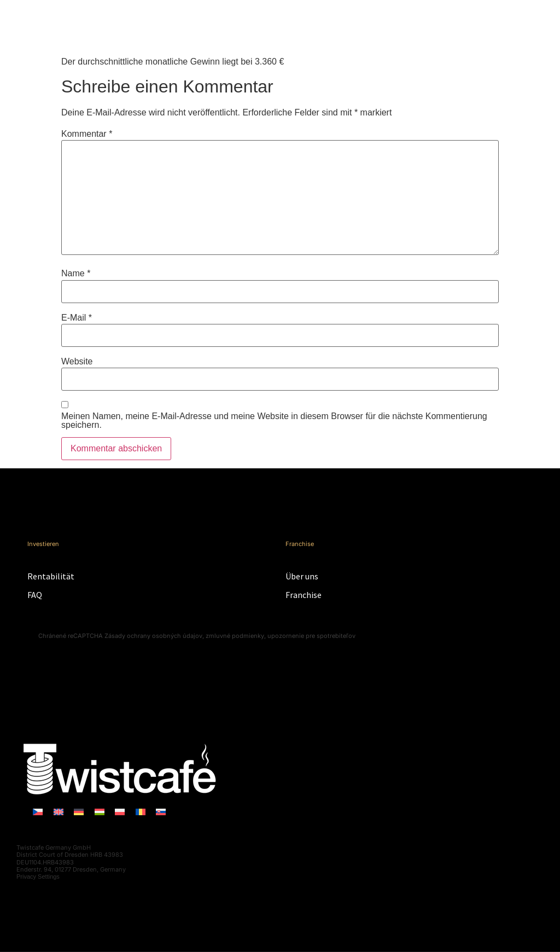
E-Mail (77, 318)
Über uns (302, 576)
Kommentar (87, 134)
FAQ (35, 595)
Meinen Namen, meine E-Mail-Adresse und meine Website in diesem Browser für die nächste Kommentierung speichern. (274, 421)
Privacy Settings (38, 876)
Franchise (304, 595)
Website (77, 362)
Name (76, 274)
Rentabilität (51, 576)
